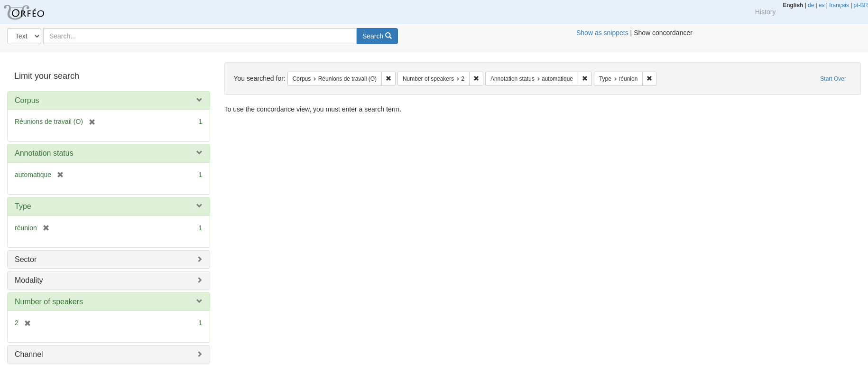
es (822, 5)
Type (23, 206)
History (766, 12)
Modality (29, 280)
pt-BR (861, 5)
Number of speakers (49, 302)
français (839, 5)
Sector (26, 259)
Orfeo (36, 12)
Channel (29, 354)
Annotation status (44, 153)
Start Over (833, 79)
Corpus (27, 100)
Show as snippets (602, 33)
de (811, 5)
